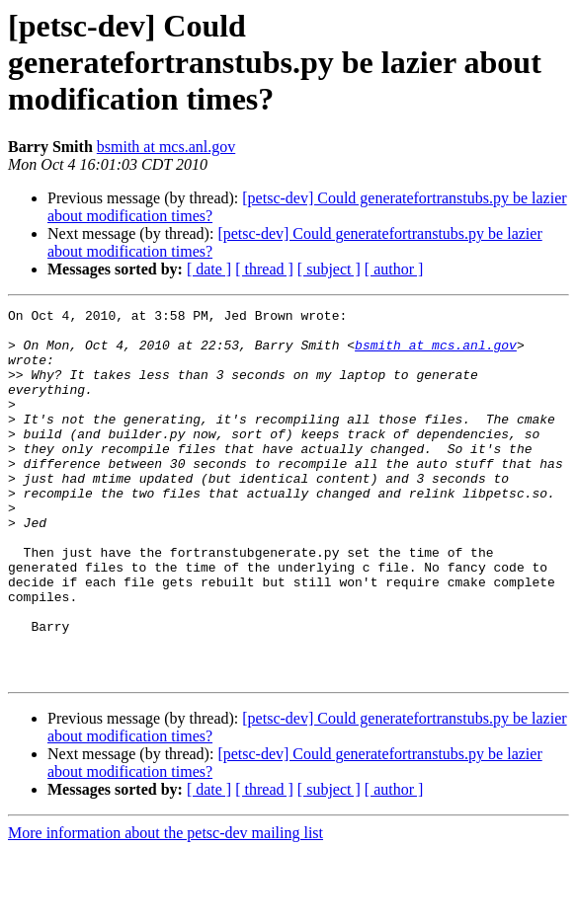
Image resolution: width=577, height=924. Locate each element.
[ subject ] (329, 269)
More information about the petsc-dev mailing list (165, 907)
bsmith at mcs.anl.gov (166, 147)
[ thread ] (264, 269)
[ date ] (209, 269)
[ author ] (394, 269)
